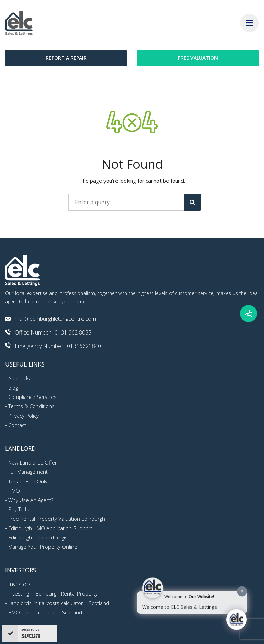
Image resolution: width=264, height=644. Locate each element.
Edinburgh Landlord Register (41, 537)
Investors (20, 584)
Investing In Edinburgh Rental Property (53, 593)
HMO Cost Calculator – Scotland (45, 612)
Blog (13, 388)
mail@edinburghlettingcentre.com (55, 319)
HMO (14, 491)
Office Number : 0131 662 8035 (53, 332)
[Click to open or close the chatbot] (236, 621)
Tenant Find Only (28, 481)
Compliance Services (32, 397)
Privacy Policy (24, 416)
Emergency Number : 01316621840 (58, 346)
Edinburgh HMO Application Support (50, 528)
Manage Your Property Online (43, 547)
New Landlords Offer (33, 462)
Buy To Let (20, 509)
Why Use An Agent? (31, 500)
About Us (19, 378)
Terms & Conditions (31, 406)
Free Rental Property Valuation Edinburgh (57, 519)
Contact (17, 425)
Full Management (28, 472)
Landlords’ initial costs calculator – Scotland (59, 603)
